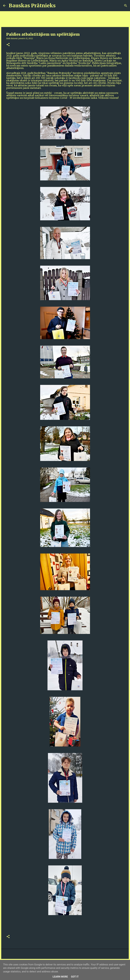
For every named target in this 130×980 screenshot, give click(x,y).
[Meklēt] (60, 6)
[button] (8, 45)
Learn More (60, 977)
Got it (75, 977)
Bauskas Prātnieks (32, 6)
